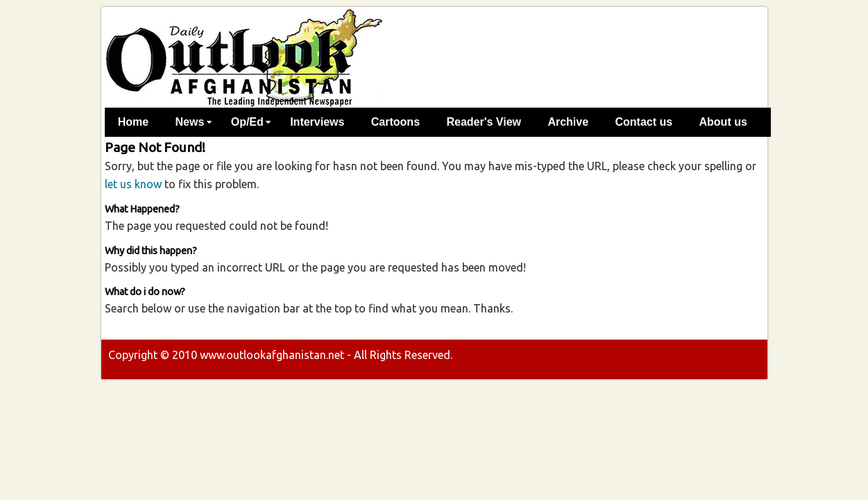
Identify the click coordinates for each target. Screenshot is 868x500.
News (190, 122)
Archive (568, 122)
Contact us (644, 122)
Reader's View (484, 122)
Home (133, 122)
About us (723, 122)
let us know (133, 184)
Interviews (317, 122)
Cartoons (395, 122)
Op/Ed (247, 122)
